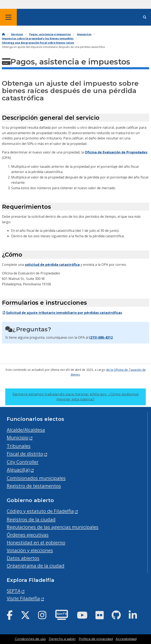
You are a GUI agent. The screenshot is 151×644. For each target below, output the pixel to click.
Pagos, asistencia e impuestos (50, 34)
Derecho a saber (62, 639)
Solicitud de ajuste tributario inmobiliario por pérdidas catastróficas (62, 313)
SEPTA (14, 591)
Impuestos (84, 34)
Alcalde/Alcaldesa (26, 430)
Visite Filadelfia (23, 598)
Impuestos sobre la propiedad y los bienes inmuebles (38, 39)
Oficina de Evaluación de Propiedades (116, 152)
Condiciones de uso (30, 639)
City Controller (23, 462)
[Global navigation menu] (8, 17)
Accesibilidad (126, 639)
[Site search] (145, 17)
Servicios (17, 34)
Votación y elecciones (30, 550)
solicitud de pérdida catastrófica (52, 265)
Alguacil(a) (18, 470)
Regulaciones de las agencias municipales (53, 527)
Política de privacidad (96, 639)
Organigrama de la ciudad (36, 566)
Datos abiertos (23, 558)
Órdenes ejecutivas (28, 535)
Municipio (18, 437)
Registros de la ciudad (31, 519)
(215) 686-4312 (101, 337)
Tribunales (19, 446)
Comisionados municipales (36, 478)
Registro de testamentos (34, 486)
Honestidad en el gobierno (36, 542)
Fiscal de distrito (25, 454)
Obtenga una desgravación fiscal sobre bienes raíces (38, 43)
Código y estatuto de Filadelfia (40, 511)
